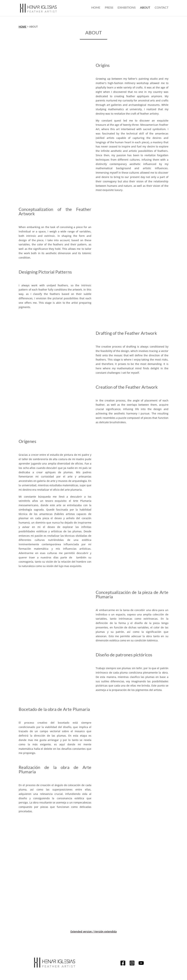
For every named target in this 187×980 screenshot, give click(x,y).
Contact (162, 9)
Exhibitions (127, 9)
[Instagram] (132, 964)
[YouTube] (141, 964)
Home (96, 9)
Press (109, 9)
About (145, 9)
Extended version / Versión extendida (94, 931)
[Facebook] (123, 964)
